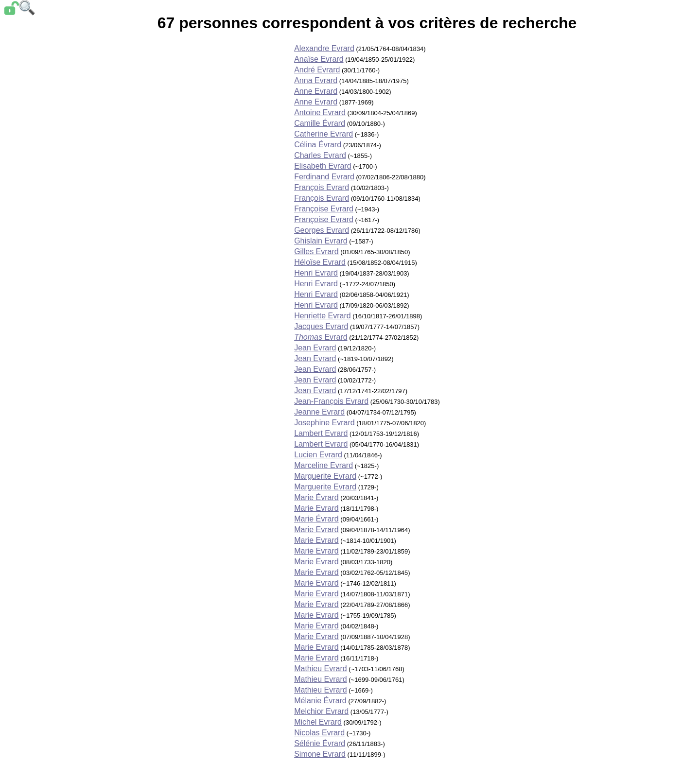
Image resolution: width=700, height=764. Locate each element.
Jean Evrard (315, 348)
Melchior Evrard (321, 711)
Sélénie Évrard (320, 743)
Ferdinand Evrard (324, 177)
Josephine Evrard (324, 423)
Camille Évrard (320, 123)
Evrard (321, 337)
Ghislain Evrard (321, 241)
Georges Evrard (322, 230)
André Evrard (317, 70)
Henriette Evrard (323, 316)
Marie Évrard (316, 497)
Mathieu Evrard (321, 668)
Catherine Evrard (324, 134)
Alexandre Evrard (324, 48)
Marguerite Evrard (325, 476)
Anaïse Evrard (319, 59)
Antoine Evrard (320, 113)
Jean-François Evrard (331, 401)
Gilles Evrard (316, 252)
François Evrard (322, 187)
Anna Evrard (316, 80)
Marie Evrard (316, 508)
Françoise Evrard (324, 209)
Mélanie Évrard (320, 701)
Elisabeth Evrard (323, 166)
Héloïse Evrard (320, 262)
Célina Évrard (318, 145)
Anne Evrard (316, 91)
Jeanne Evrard (319, 412)
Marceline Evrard (324, 465)
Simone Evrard (320, 754)
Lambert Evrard (321, 433)
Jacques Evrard (321, 326)
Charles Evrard (320, 155)
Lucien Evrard (318, 455)
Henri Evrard (316, 273)
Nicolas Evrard (319, 733)
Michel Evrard (318, 722)
